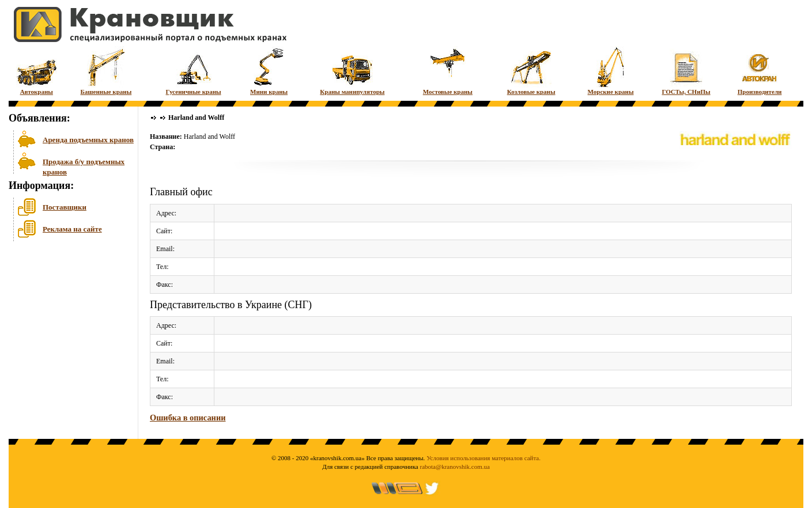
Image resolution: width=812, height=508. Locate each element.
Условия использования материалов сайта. (484, 458)
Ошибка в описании (188, 418)
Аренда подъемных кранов (88, 140)
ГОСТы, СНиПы (686, 71)
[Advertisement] (66, 333)
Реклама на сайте (72, 229)
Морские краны (611, 71)
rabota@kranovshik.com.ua (455, 467)
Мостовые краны (448, 71)
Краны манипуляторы (352, 71)
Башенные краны (106, 71)
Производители (760, 71)
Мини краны (269, 71)
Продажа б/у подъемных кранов (84, 166)
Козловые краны (531, 71)
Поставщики (65, 207)
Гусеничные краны (194, 71)
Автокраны (37, 71)
